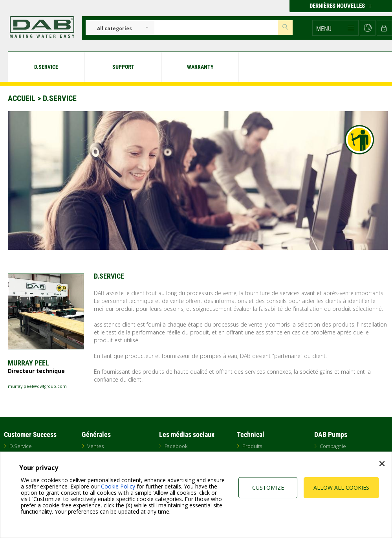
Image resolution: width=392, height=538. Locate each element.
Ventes (95, 446)
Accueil (22, 98)
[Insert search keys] (216, 28)
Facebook (176, 446)
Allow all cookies (341, 488)
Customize (268, 488)
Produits (252, 446)
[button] (335, 28)
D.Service (21, 446)
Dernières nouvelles (341, 6)
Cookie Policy (118, 486)
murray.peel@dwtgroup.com (37, 386)
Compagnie (333, 446)
